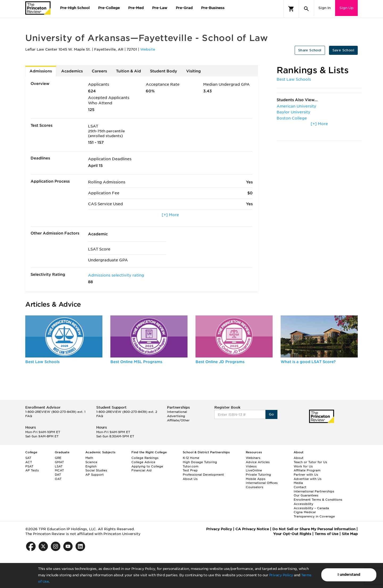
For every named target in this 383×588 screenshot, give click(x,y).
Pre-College (109, 8)
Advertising (176, 416)
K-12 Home (191, 458)
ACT (29, 462)
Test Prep (190, 470)
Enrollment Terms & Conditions (318, 500)
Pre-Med (136, 8)
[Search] (306, 9)
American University (296, 106)
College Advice (143, 462)
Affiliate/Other (178, 420)
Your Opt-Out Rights (292, 534)
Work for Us (303, 466)
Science (91, 462)
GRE (58, 458)
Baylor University (294, 112)
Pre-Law (160, 8)
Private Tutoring (258, 475)
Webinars (253, 458)
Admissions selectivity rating (116, 275)
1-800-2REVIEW (55, 412)
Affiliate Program (307, 470)
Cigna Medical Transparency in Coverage (314, 514)
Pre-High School (75, 8)
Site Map (350, 534)
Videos (251, 466)
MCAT (59, 470)
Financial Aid (141, 470)
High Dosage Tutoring (200, 462)
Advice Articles (258, 462)
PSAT (29, 466)
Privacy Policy (281, 575)
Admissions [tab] (41, 71)
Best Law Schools (294, 79)
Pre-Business (213, 8)
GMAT (59, 462)
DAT (58, 475)
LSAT (59, 466)
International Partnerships (314, 491)
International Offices (262, 483)
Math (89, 458)
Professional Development (203, 475)
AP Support (95, 475)
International (177, 412)
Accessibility (303, 504)
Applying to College (147, 466)
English (91, 466)
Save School (343, 50)
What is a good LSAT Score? (308, 362)
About (299, 458)
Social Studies (96, 470)
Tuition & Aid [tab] (128, 71)
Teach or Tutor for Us (310, 462)
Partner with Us (306, 475)
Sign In (324, 8)
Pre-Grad (184, 8)
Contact (300, 487)
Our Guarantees (306, 495)
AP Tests (32, 470)
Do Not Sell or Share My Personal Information (314, 529)
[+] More (170, 215)
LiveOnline (254, 470)
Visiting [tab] (193, 71)
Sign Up (346, 8)
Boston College (292, 118)
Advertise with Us (308, 479)
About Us (190, 479)
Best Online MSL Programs (136, 362)
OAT (58, 479)
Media (298, 483)
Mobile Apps (256, 479)
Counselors (255, 487)
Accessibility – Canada (311, 508)
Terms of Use (326, 534)
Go (271, 414)
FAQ (29, 416)
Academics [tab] (72, 71)
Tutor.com (191, 466)
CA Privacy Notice (252, 529)
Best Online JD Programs (220, 362)
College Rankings (145, 458)
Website (148, 49)
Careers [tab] (99, 71)
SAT (28, 458)
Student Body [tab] (164, 71)
